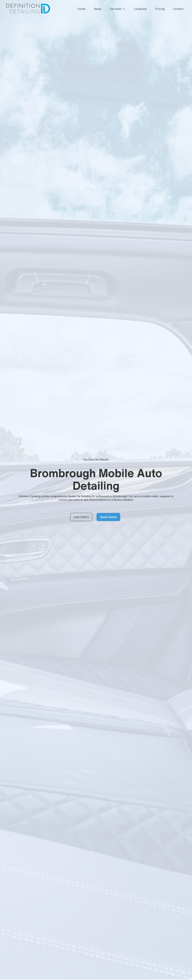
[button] (116, 9)
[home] (28, 9)
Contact (178, 9)
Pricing (160, 9)
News (98, 9)
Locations (140, 9)
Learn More (81, 517)
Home (81, 9)
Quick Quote (108, 517)
